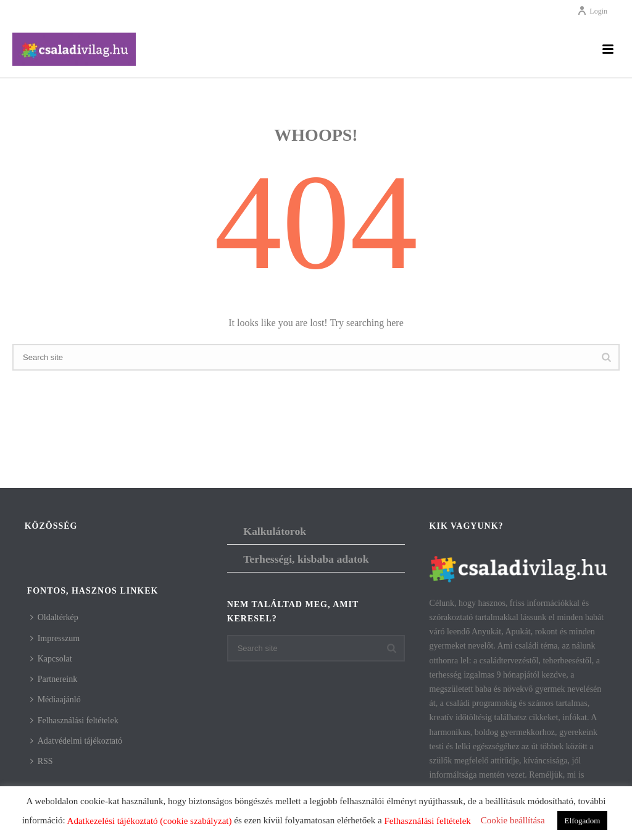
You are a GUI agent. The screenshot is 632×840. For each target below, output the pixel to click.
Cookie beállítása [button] (513, 820)
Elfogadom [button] (583, 821)
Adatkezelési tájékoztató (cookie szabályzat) (150, 821)
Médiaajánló (56, 699)
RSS (42, 761)
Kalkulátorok (275, 531)
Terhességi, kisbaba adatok (306, 559)
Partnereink (54, 679)
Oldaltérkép (54, 617)
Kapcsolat (51, 659)
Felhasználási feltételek (74, 720)
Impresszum (55, 638)
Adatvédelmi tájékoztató (76, 741)
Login (592, 11)
